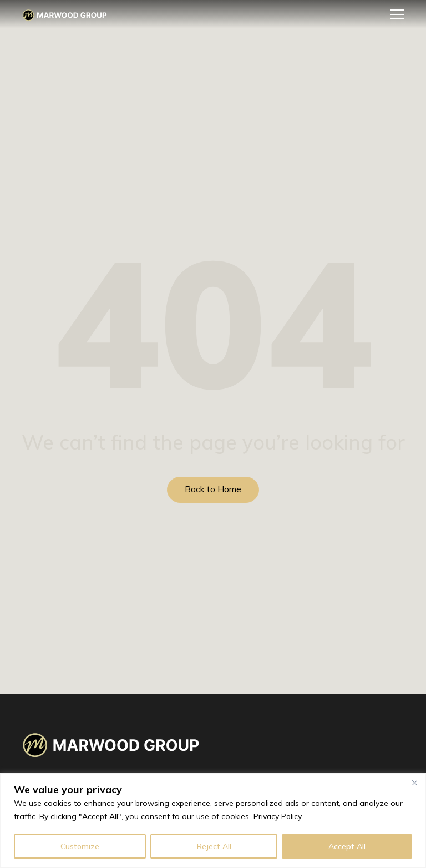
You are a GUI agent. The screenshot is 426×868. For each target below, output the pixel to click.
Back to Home (213, 489)
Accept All (347, 846)
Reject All (214, 846)
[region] (213, 821)
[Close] (414, 783)
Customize (80, 846)
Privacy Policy (278, 816)
